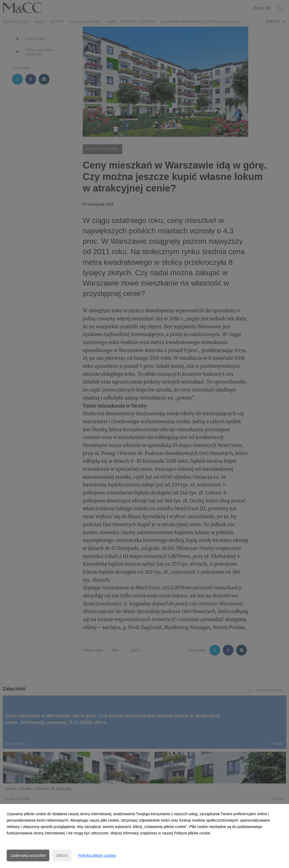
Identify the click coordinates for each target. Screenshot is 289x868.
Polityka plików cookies (97, 855)
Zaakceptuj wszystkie (28, 855)
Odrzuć (62, 855)
